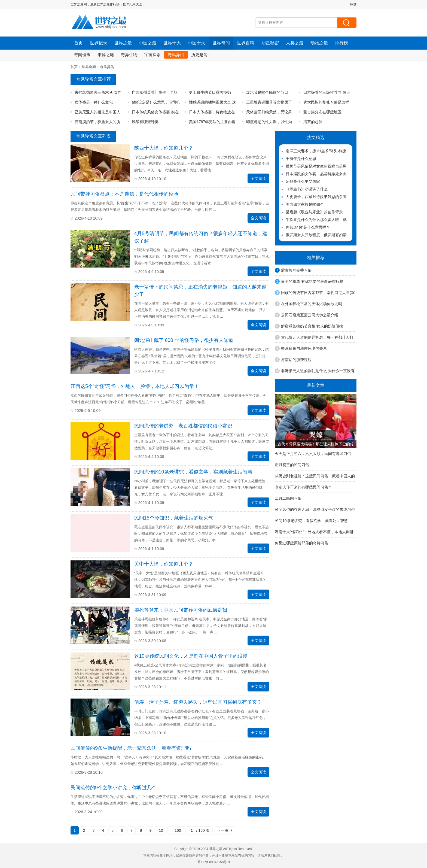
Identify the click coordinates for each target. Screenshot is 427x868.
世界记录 (99, 43)
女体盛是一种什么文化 (94, 102)
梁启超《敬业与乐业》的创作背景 (314, 212)
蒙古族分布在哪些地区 (322, 112)
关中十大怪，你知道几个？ (164, 564)
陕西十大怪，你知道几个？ (164, 148)
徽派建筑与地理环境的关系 (304, 348)
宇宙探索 (152, 55)
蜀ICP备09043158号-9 (213, 862)
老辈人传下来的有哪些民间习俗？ (303, 487)
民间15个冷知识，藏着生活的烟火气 (174, 518)
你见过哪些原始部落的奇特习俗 (301, 543)
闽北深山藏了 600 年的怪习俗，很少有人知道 (184, 340)
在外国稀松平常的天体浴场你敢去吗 (312, 304)
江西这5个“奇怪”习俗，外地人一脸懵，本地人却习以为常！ (135, 386)
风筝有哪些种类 (145, 122)
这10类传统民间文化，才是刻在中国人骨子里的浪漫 (191, 656)
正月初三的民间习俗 (292, 465)
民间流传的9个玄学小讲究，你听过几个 (114, 788)
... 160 (176, 830)
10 (161, 830)
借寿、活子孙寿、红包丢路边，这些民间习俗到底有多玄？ (198, 702)
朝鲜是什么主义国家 (303, 181)
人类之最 (295, 43)
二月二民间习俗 (288, 498)
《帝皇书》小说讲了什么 (307, 189)
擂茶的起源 (313, 122)
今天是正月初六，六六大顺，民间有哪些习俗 (313, 454)
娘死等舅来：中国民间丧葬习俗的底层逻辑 (181, 610)
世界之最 (123, 43)
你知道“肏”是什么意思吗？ (308, 227)
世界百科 (246, 43)
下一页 (223, 830)
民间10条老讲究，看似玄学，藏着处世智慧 (311, 521)
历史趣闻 (199, 55)
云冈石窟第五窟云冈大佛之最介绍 (310, 315)
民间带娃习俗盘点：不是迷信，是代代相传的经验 (124, 194)
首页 (78, 43)
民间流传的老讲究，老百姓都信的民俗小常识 (183, 426)
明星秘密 (270, 43)
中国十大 (197, 43)
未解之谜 (106, 55)
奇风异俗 (176, 55)
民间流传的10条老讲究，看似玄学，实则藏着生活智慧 (193, 472)
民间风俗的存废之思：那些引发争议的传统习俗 (315, 509)
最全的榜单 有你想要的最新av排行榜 (312, 281)
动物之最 (319, 43)
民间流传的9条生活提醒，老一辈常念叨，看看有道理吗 (131, 748)
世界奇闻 (221, 43)
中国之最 (148, 43)
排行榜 (341, 43)
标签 (353, 4)
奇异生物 (129, 55)
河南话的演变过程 (296, 360)
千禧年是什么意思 (301, 159)
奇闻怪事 (82, 55)
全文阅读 (258, 178)
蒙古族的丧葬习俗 (296, 270)
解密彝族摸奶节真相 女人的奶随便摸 (312, 326)
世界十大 (172, 43)
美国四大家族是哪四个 (305, 204)
